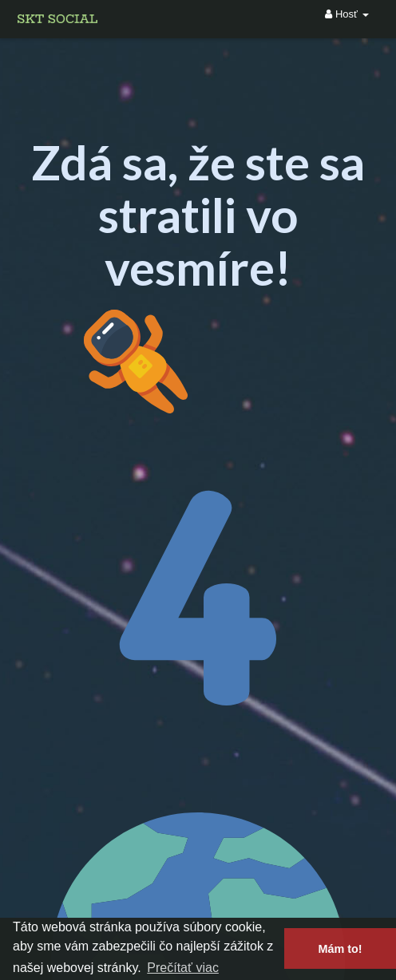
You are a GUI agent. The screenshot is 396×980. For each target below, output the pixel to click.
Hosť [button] (346, 14)
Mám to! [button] (340, 949)
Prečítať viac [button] (183, 968)
